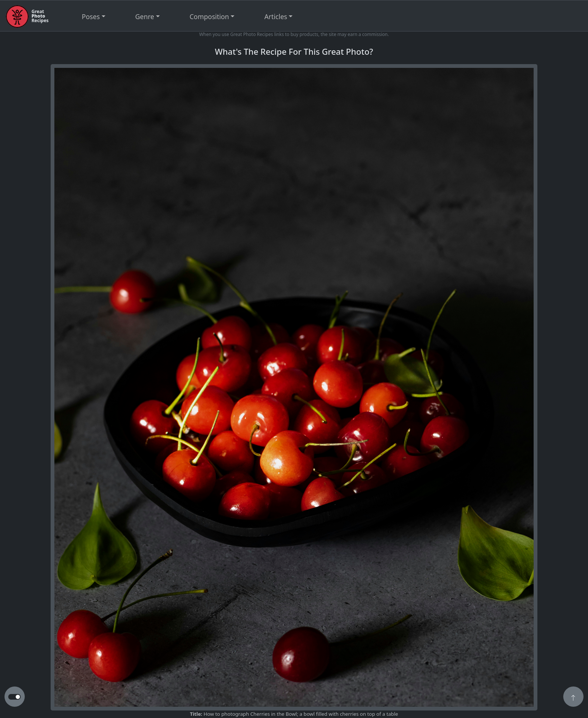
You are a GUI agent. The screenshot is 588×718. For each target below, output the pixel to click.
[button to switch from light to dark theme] (14, 697)
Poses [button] (91, 16)
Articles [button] (276, 16)
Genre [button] (145, 16)
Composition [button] (209, 16)
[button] (573, 697)
